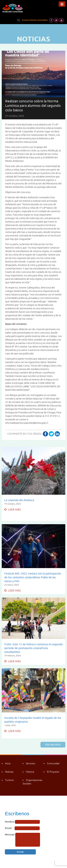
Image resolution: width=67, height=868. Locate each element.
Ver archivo (53, 745)
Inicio (8, 763)
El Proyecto (53, 772)
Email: (9, 828)
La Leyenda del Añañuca (19, 500)
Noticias (9, 772)
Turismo (9, 780)
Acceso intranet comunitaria (35, 20)
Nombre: (10, 822)
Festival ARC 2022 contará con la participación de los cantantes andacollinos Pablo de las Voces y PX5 (33, 577)
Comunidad (53, 763)
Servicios (31, 763)
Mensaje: (10, 835)
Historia (30, 772)
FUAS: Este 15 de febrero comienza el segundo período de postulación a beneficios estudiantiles (33, 648)
